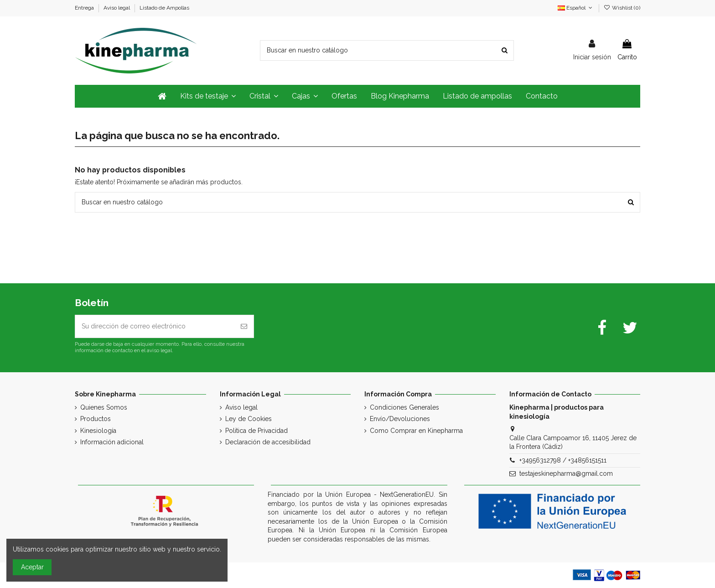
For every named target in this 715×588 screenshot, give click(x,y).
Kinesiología (98, 431)
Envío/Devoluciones (400, 419)
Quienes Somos (104, 407)
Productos (96, 419)
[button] (208, 96)
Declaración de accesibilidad (268, 442)
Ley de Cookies (249, 419)
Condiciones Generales (404, 407)
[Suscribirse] (244, 326)
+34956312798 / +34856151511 (563, 460)
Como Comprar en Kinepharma (416, 431)
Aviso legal (117, 8)
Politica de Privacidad (256, 431)
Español (576, 8)
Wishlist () (622, 8)
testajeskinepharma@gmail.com (566, 474)
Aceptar (32, 567)
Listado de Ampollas (164, 8)
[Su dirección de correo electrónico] (155, 326)
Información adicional (112, 442)
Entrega (85, 8)
